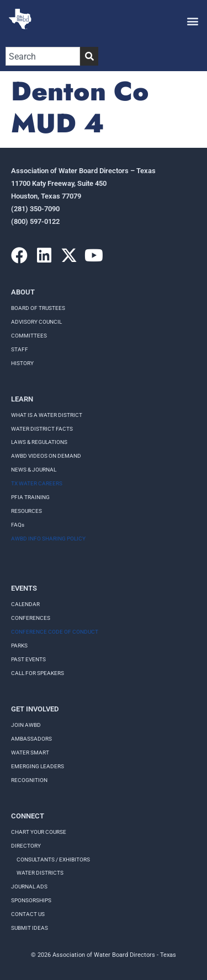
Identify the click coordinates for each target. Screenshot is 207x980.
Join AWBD (26, 725)
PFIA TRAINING (30, 497)
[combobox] (43, 56)
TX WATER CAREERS (37, 483)
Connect (28, 816)
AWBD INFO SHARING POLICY (48, 539)
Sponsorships (31, 900)
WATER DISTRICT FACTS (42, 429)
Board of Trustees (38, 308)
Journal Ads (29, 887)
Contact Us (28, 914)
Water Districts (40, 873)
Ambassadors (31, 739)
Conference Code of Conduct (55, 632)
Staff (20, 349)
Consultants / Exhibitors (53, 859)
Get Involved (35, 709)
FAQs (18, 525)
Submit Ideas (30, 928)
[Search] (89, 56)
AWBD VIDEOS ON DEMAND (46, 456)
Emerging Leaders (38, 766)
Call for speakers (38, 673)
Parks (19, 646)
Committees (29, 336)
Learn (22, 399)
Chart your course (39, 832)
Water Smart (30, 753)
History (22, 363)
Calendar (25, 604)
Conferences (31, 618)
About (23, 292)
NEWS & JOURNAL (34, 470)
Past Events (28, 659)
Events (24, 588)
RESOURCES (26, 511)
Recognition (29, 780)
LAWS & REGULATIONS (39, 442)
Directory (26, 846)
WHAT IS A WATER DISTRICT (47, 415)
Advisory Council (36, 322)
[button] (192, 21)
